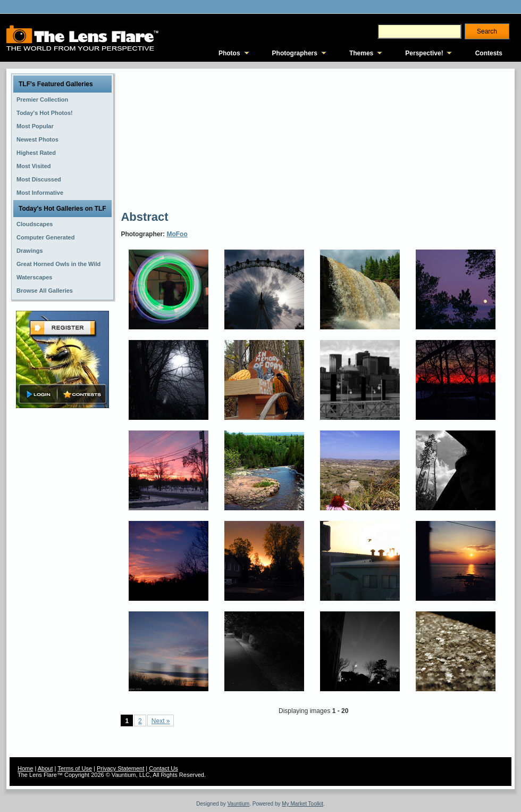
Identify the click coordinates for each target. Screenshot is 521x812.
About (45, 768)
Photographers (295, 53)
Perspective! (424, 53)
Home (25, 768)
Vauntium (239, 804)
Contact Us (163, 768)
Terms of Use (75, 768)
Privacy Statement (120, 768)
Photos (229, 53)
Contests (489, 53)
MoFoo (177, 234)
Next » (161, 721)
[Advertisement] (202, 138)
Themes (361, 53)
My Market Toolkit (302, 804)
